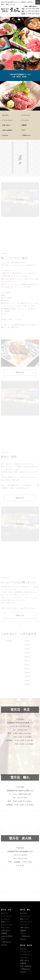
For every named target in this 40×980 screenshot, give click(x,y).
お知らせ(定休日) (7, 130)
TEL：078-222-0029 (20, 798)
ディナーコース (6, 916)
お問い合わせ (6, 125)
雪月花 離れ (25, 910)
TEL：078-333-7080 (20, 730)
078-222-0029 (32, 11)
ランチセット (5, 919)
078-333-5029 (33, 14)
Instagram (5, 135)
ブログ (23, 130)
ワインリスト (25, 120)
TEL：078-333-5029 (20, 859)
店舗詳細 (24, 125)
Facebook (4, 945)
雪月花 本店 (6, 910)
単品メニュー (5, 922)
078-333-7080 (33, 9)
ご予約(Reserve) (26, 135)
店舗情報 (4, 933)
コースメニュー (26, 115)
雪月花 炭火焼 (26, 945)
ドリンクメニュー (7, 120)
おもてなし (6, 115)
